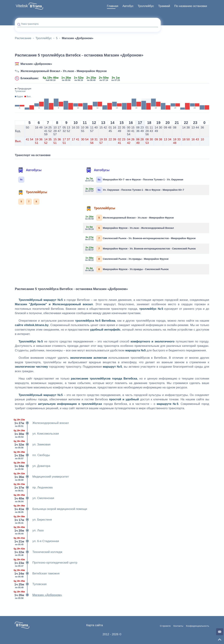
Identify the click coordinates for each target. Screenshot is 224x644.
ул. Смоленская (34, 498)
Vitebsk (22, 6)
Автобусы (30, 170)
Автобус (128, 6)
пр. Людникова (34, 488)
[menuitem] (113, 6)
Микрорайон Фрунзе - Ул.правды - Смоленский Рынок (127, 269)
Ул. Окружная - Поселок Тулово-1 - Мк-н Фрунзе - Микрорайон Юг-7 (135, 190)
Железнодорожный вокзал (42, 423)
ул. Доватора (33, 466)
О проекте (165, 626)
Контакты (178, 626)
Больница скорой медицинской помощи (51, 509)
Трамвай (164, 6)
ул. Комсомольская (37, 434)
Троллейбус (146, 6)
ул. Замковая (33, 445)
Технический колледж (39, 552)
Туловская (31, 584)
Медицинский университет (42, 477)
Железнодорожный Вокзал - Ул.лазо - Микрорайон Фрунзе (64, 71)
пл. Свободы (32, 455)
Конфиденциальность (198, 626)
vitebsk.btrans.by (36, 325)
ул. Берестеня (33, 520)
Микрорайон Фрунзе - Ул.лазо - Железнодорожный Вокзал (130, 228)
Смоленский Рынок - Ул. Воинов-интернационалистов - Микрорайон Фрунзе (141, 238)
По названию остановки (191, 6)
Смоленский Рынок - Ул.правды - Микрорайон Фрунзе (127, 259)
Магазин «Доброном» (36, 64)
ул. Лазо (29, 531)
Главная (113, 6)
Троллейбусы (33, 192)
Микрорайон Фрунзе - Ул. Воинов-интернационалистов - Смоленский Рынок (141, 249)
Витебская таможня (37, 574)
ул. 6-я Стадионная (37, 541)
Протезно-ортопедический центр (46, 563)
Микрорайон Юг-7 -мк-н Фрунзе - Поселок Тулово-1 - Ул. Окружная (134, 180)
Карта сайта (95, 625)
